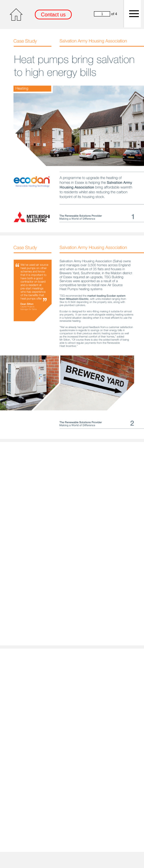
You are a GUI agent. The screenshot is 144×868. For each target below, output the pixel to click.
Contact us (53, 15)
